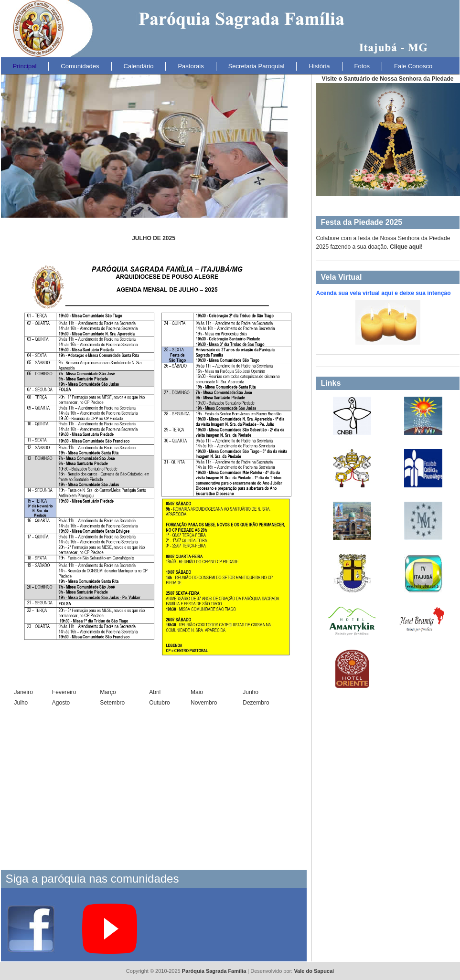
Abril (155, 692)
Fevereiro (64, 692)
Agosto (61, 703)
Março (108, 692)
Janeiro (24, 692)
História (319, 66)
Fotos (362, 66)
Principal (25, 66)
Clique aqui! (406, 247)
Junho (251, 692)
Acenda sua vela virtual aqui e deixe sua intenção (384, 293)
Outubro (159, 703)
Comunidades (80, 66)
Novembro (204, 703)
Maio (197, 692)
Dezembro (256, 703)
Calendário (139, 66)
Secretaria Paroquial (257, 66)
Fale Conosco (413, 66)
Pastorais (191, 66)
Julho (21, 703)
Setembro (112, 703)
